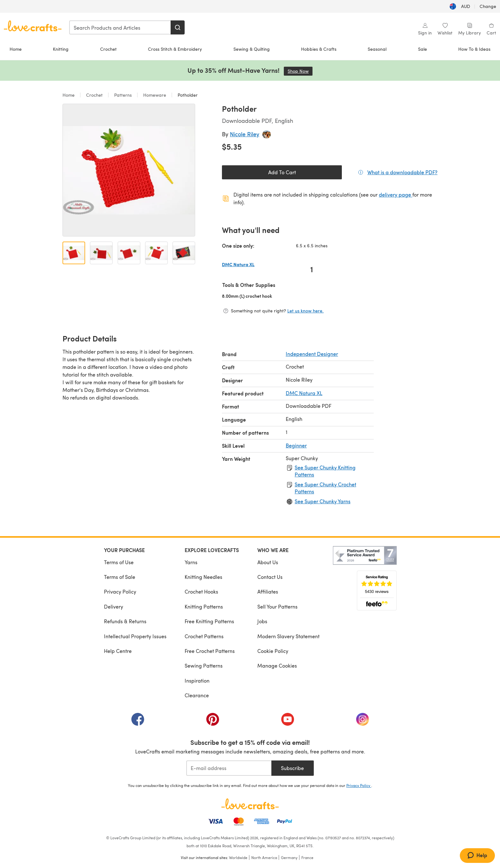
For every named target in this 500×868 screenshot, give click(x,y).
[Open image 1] (74, 253)
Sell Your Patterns (277, 606)
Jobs (262, 621)
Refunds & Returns (125, 621)
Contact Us (270, 577)
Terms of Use (119, 562)
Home (16, 49)
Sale (423, 49)
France (307, 857)
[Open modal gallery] (129, 170)
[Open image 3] (129, 253)
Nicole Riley (245, 134)
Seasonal (377, 49)
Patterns (123, 95)
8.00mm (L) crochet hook (267, 296)
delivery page (396, 195)
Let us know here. (305, 311)
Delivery (114, 606)
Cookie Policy (273, 651)
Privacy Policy (120, 591)
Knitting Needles (203, 577)
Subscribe (292, 768)
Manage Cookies (277, 666)
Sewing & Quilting (252, 49)
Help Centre (118, 651)
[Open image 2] (101, 253)
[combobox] (120, 27)
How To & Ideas (474, 49)
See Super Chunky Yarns (323, 501)
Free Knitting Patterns (209, 621)
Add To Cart (282, 172)
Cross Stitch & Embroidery (175, 49)
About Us (268, 562)
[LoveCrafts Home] (250, 804)
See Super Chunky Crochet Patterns (325, 488)
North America (264, 857)
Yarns (191, 562)
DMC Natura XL (304, 393)
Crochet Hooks (201, 591)
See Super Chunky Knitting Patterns (325, 471)
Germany (289, 857)
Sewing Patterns (204, 666)
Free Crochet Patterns (210, 651)
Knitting (61, 49)
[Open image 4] (156, 253)
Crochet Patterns (204, 636)
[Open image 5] (184, 253)
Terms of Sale (120, 577)
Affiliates (268, 591)
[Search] (178, 27)
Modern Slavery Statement (288, 636)
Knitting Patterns (204, 606)
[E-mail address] (229, 768)
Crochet (108, 49)
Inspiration (197, 681)
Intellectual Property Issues (135, 636)
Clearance (197, 695)
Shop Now (300, 71)
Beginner (296, 445)
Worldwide (238, 857)
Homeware (155, 95)
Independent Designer (312, 354)
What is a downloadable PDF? (402, 172)
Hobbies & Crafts (319, 49)
